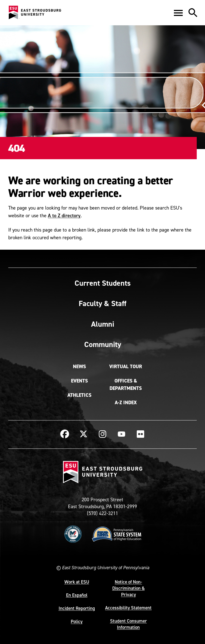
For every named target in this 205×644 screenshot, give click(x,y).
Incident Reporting (77, 608)
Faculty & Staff (102, 303)
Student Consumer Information (129, 624)
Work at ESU (77, 582)
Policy (77, 621)
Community (103, 344)
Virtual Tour (126, 367)
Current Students (103, 283)
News (79, 367)
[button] (178, 13)
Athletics (79, 395)
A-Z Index (126, 403)
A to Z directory (64, 215)
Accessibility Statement (128, 608)
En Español (77, 595)
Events (79, 381)
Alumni (103, 324)
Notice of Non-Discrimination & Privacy (129, 588)
